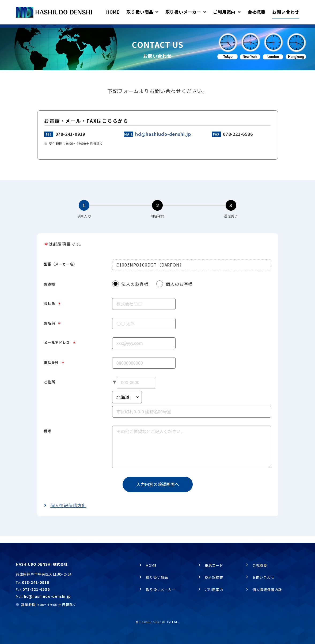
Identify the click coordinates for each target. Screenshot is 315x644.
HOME (21, 30)
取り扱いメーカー (161, 591)
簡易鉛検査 (214, 579)
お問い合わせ (263, 579)
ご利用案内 (214, 591)
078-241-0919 (70, 142)
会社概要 (260, 567)
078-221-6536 (238, 142)
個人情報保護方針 (68, 513)
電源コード (214, 567)
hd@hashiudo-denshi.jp (163, 142)
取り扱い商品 (157, 579)
